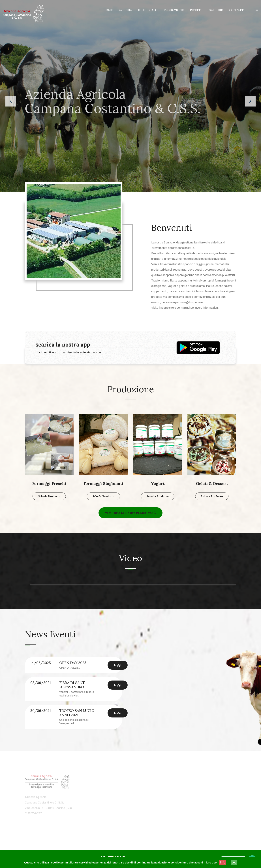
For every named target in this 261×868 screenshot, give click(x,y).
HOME (108, 10)
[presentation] (11, 101)
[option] (76, 693)
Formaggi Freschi (49, 483)
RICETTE (196, 10)
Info (223, 862)
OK (234, 862)
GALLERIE (216, 10)
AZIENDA (125, 10)
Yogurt (158, 483)
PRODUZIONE (174, 10)
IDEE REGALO (148, 10)
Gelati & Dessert (212, 483)
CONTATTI (237, 10)
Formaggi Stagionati (103, 483)
